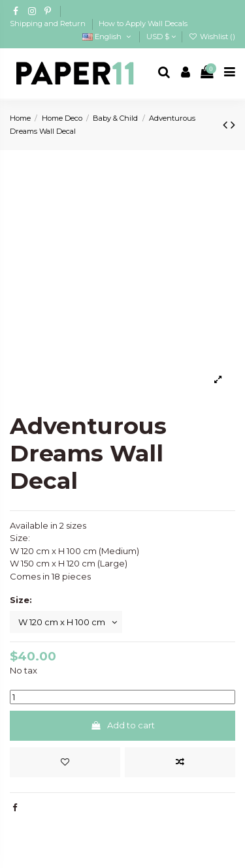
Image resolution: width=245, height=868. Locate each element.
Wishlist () (212, 37)
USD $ (161, 37)
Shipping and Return (49, 23)
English (107, 37)
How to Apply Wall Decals (143, 23)
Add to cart (122, 725)
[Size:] (66, 622)
